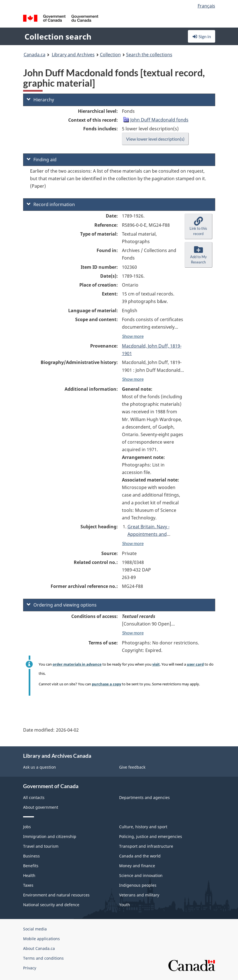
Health (29, 875)
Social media (35, 929)
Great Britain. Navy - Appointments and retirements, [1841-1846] (154, 534)
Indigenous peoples (138, 885)
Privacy (30, 968)
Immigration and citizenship (50, 836)
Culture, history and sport (143, 827)
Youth (125, 905)
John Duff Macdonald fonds (159, 120)
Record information (51, 204)
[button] (198, 226)
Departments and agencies (144, 797)
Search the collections (149, 55)
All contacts (34, 797)
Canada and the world (140, 856)
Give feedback (132, 767)
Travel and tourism (41, 846)
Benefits (31, 866)
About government (41, 807)
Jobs (27, 827)
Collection (110, 55)
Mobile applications (41, 939)
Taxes (28, 885)
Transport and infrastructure (146, 846)
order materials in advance (77, 664)
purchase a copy (106, 684)
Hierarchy (40, 100)
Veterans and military (139, 895)
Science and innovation (141, 875)
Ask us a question (40, 767)
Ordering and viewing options (62, 605)
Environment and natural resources (56, 895)
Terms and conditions (43, 958)
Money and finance (137, 866)
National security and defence (51, 905)
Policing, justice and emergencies (151, 836)
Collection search (58, 36)
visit (156, 664)
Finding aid (42, 160)
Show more (133, 336)
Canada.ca (35, 55)
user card (195, 664)
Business (31, 856)
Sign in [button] (202, 36)
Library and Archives (73, 55)
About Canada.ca (39, 948)
